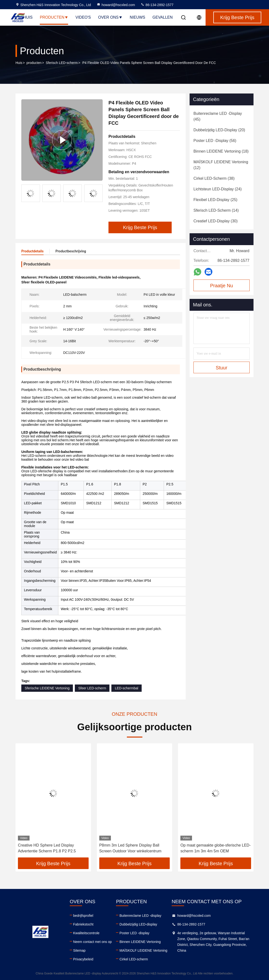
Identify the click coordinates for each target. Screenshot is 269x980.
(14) (216, 210)
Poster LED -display (134, 933)
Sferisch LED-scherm (62, 63)
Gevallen (163, 17)
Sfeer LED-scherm (92, 688)
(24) (218, 189)
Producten (54, 17)
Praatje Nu (222, 286)
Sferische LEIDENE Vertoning (47, 688)
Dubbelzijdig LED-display (138, 924)
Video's (83, 17)
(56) (215, 141)
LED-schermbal (126, 688)
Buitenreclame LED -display (140, 916)
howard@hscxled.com (116, 5)
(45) (218, 116)
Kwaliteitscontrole (86, 933)
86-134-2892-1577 (157, 5)
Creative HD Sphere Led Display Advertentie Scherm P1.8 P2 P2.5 (47, 848)
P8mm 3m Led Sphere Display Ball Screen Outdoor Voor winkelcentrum (130, 848)
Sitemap (79, 950)
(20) (219, 130)
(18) (221, 151)
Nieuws (138, 17)
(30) (215, 221)
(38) (214, 178)
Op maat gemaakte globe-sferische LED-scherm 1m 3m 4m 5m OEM (215, 848)
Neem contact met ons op (92, 942)
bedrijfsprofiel (83, 916)
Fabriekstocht (83, 924)
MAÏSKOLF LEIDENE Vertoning (143, 950)
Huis (28, 17)
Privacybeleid (83, 959)
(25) (215, 200)
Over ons (110, 17)
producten (34, 63)
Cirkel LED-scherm (134, 959)
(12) (221, 165)
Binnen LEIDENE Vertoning (140, 942)
